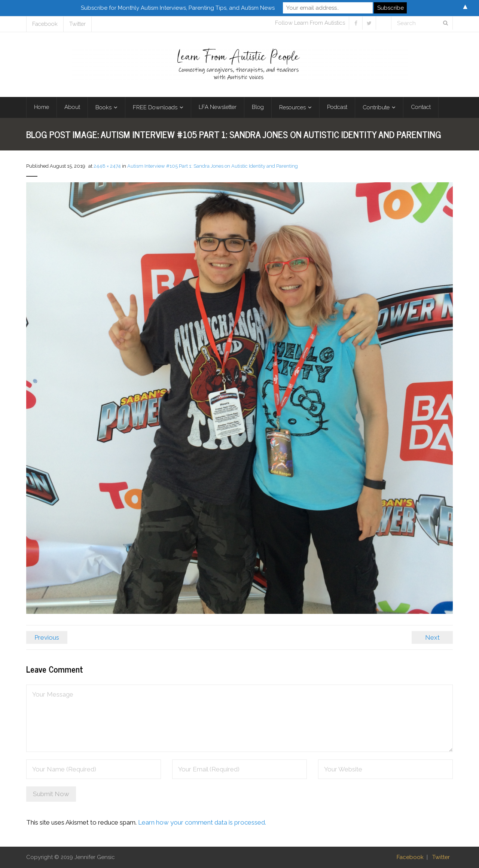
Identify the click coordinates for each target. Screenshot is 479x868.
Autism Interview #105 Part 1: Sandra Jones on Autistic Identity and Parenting (213, 166)
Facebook (45, 24)
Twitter (77, 24)
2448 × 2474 (107, 166)
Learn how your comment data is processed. (202, 822)
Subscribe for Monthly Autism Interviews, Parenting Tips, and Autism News (178, 8)
